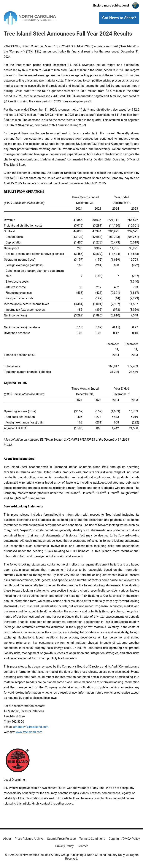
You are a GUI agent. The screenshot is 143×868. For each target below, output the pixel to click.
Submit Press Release (61, 839)
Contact (83, 846)
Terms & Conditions (92, 839)
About (7, 839)
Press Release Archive (29, 839)
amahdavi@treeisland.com (31, 727)
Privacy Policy (65, 846)
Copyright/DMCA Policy (124, 839)
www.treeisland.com (29, 732)
